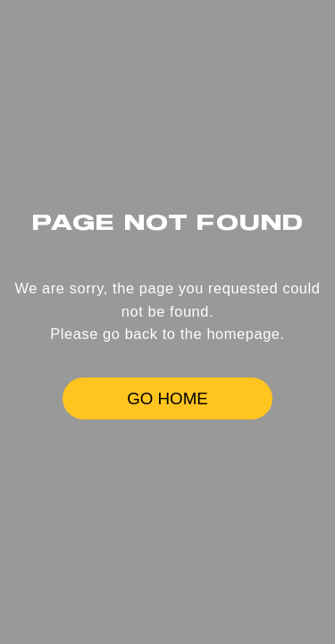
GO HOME (167, 398)
